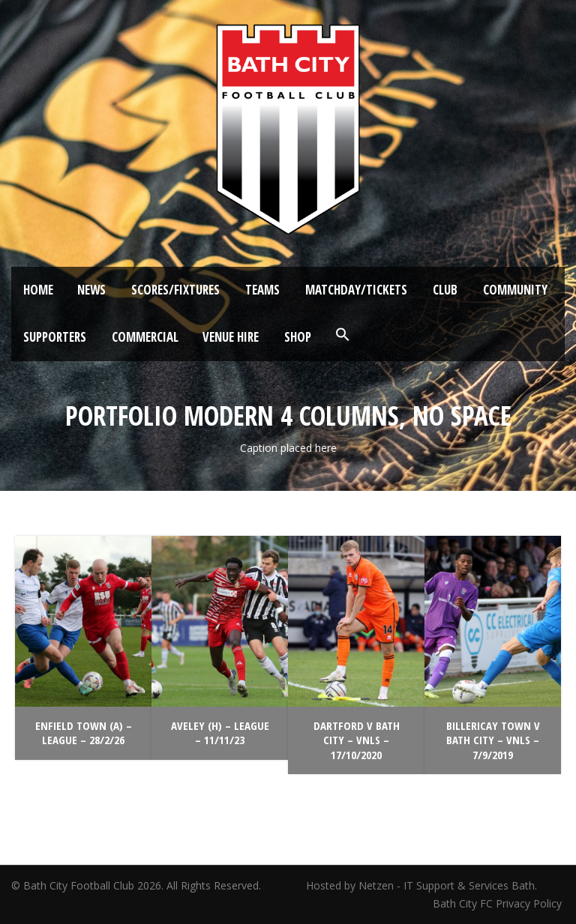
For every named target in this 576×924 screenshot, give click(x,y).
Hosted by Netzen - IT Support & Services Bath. (421, 885)
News (91, 290)
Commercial (145, 337)
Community (515, 290)
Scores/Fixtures (175, 290)
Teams (262, 290)
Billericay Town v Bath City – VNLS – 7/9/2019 (493, 740)
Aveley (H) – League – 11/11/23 (220, 733)
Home (38, 290)
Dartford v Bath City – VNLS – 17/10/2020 (357, 740)
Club (445, 290)
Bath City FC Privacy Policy (499, 903)
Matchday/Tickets (356, 290)
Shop (298, 337)
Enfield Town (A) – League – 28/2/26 (84, 733)
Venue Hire (231, 337)
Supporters (55, 337)
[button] (343, 335)
